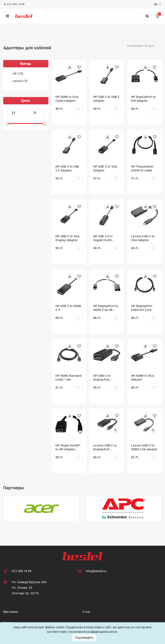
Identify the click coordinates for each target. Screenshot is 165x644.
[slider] (8, 124)
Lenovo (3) (20, 81)
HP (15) (18, 74)
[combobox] (142, 46)
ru (158, 5)
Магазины (11, 612)
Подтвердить (84, 638)
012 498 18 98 (22, 571)
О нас (86, 612)
